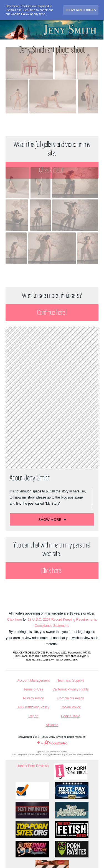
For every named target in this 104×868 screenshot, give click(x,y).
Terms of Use (33, 689)
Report (33, 716)
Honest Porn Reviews (33, 766)
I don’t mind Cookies (81, 10)
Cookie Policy (71, 707)
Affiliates (52, 725)
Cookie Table (71, 716)
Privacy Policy (33, 698)
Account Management (33, 680)
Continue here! (52, 313)
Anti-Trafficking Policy (33, 707)
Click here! (52, 571)
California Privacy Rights (71, 689)
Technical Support (71, 680)
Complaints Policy (71, 698)
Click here (15, 620)
